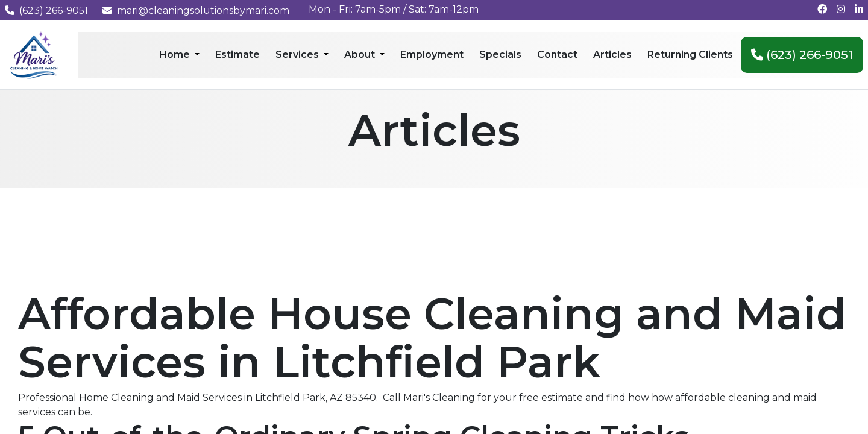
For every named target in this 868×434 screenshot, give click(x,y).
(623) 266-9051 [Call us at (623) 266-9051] (46, 11)
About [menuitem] (361, 55)
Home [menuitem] (176, 55)
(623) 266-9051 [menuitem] (802, 55)
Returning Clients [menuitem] (690, 55)
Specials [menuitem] (500, 55)
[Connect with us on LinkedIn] (859, 9)
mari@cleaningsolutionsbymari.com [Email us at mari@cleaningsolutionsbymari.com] (196, 11)
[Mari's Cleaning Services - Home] (34, 54)
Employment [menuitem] (432, 55)
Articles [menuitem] (612, 55)
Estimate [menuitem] (237, 55)
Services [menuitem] (298, 55)
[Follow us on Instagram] (841, 9)
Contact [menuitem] (557, 55)
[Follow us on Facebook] (822, 9)
